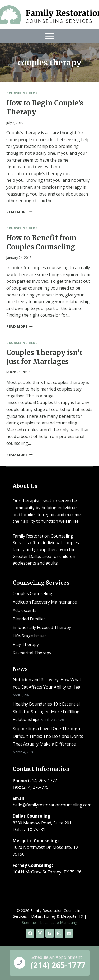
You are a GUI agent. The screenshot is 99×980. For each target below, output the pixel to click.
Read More (20, 212)
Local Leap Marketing (59, 922)
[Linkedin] (69, 933)
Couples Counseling (32, 593)
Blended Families (29, 619)
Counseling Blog (22, 93)
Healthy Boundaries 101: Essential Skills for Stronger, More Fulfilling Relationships (46, 712)
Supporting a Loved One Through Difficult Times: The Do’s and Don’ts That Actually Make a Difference (48, 736)
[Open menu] (49, 36)
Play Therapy (26, 644)
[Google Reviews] (50, 933)
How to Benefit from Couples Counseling (41, 242)
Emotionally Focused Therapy (42, 627)
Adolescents (25, 610)
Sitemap (29, 922)
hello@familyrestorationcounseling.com (52, 805)
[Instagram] (59, 933)
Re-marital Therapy (32, 653)
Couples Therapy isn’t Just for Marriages (44, 357)
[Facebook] (30, 933)
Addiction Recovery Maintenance (45, 602)
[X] (40, 933)
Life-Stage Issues (30, 636)
